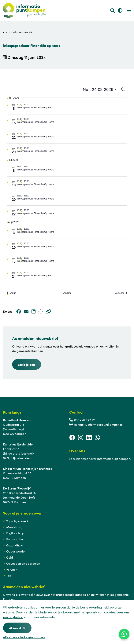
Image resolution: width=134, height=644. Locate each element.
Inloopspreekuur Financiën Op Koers (35, 108)
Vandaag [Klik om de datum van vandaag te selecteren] (67, 293)
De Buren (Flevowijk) (17, 488)
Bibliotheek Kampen (17, 420)
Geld (10, 557)
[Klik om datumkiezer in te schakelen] (100, 89)
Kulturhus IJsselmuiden (19, 444)
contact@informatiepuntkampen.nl (98, 424)
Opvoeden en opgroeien (23, 563)
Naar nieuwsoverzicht (19, 32)
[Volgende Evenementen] (121, 293)
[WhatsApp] (124, 634)
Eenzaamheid (16, 539)
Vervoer (11, 569)
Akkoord (17, 628)
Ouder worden (16, 551)
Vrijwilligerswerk (17, 521)
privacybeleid (13, 617)
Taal (9, 575)
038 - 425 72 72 (84, 420)
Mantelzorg (14, 527)
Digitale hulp (15, 533)
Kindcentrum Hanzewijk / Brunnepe (28, 468)
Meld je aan (27, 364)
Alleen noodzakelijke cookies (24, 637)
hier (79, 459)
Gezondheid (15, 545)
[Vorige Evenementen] (11, 293)
